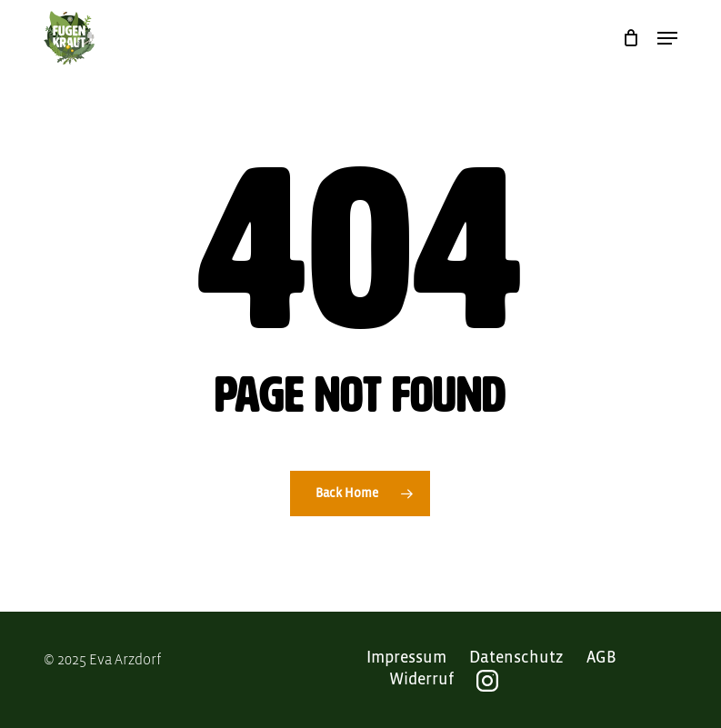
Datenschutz (516, 658)
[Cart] (631, 38)
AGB (601, 658)
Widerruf (421, 680)
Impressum (406, 658)
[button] (667, 38)
